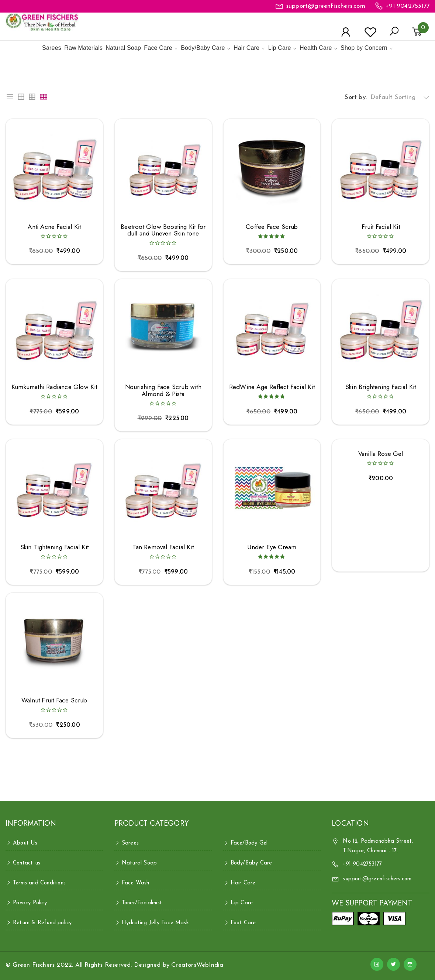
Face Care (158, 48)
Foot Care (243, 923)
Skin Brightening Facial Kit (381, 387)
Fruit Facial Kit (381, 227)
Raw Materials (83, 48)
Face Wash (136, 883)
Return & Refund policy (42, 923)
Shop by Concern (364, 48)
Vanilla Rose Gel (381, 454)
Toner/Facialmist (142, 903)
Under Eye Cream (272, 547)
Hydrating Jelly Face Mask (155, 923)
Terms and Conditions (39, 883)
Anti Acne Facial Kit (54, 227)
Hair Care (246, 48)
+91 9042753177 (408, 6)
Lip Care (280, 48)
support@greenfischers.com (326, 6)
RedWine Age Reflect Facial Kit (272, 387)
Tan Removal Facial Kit (163, 547)
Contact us (27, 863)
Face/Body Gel (249, 843)
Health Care (316, 48)
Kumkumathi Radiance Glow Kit (54, 387)
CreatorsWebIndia (197, 965)
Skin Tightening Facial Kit (54, 547)
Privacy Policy (30, 903)
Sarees (52, 48)
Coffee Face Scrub (272, 227)
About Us (25, 843)
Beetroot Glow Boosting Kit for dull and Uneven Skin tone (163, 230)
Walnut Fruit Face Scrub (54, 700)
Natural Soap (123, 48)
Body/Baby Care (203, 48)
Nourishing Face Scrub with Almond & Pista (163, 390)
